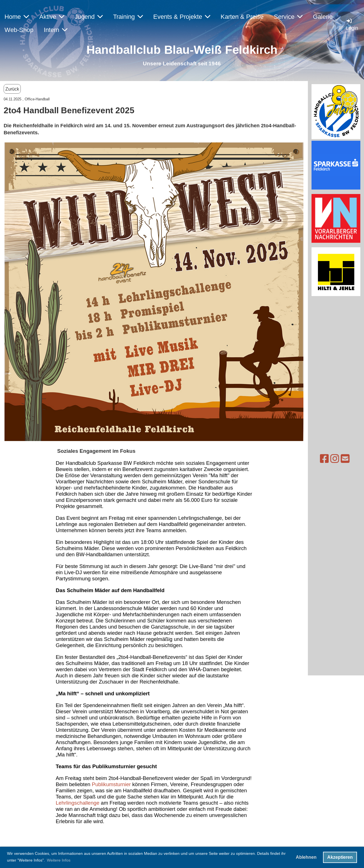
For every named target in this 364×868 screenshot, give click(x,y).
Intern (56, 30)
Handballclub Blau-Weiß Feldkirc (178, 50)
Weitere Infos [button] (59, 860)
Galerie (323, 17)
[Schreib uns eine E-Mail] (324, 459)
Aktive (52, 17)
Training (128, 17)
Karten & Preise (242, 17)
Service (288, 17)
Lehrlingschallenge (78, 803)
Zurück (12, 89)
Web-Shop (19, 30)
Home (17, 17)
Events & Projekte (182, 17)
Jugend (89, 17)
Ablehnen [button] (306, 857)
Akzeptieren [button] (340, 857)
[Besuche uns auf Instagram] (313, 459)
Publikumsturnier (112, 784)
